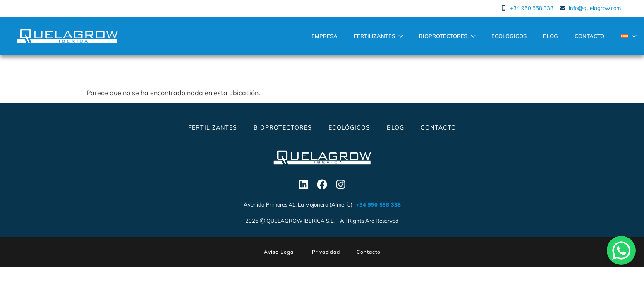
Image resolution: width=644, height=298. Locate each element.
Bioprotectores (447, 36)
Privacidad (326, 252)
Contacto (589, 36)
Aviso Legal (280, 252)
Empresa (324, 36)
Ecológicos (509, 36)
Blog (551, 36)
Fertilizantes (378, 36)
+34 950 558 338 (378, 204)
